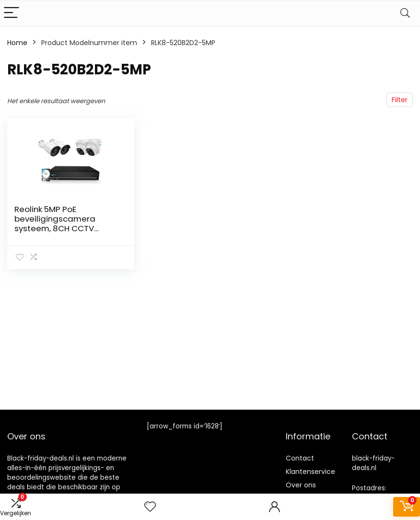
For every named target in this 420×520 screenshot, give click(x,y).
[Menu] (12, 13)
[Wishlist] (150, 507)
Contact (300, 458)
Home (17, 43)
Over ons (301, 485)
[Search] (405, 13)
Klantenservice (310, 472)
